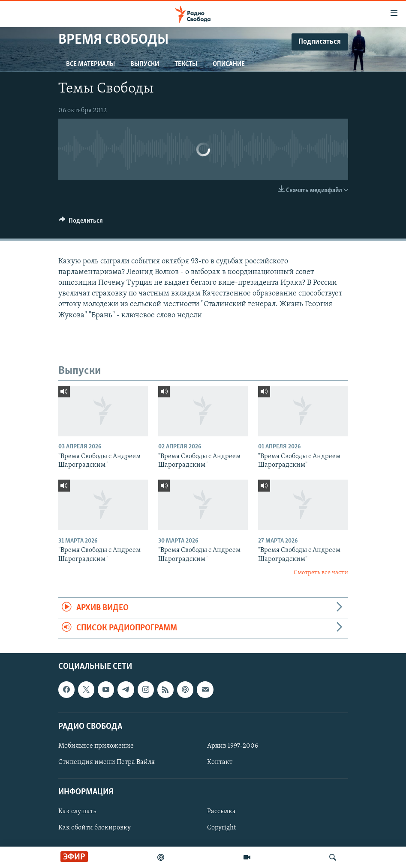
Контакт (220, 762)
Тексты (186, 64)
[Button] (81, 223)
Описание (229, 64)
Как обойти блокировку (95, 828)
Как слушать (77, 812)
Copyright (221, 828)
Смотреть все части (321, 573)
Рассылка (221, 812)
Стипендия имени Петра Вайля (107, 762)
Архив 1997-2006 (233, 746)
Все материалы (90, 64)
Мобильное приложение (96, 746)
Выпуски (145, 64)
